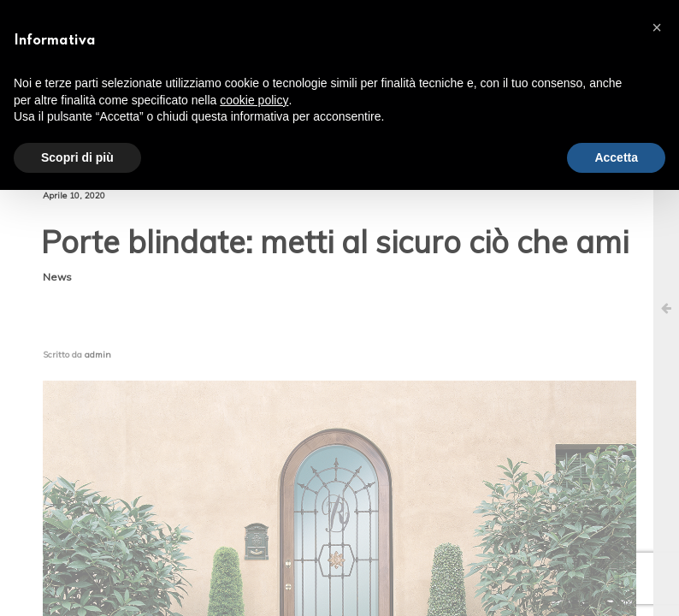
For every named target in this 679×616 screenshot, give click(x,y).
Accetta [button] (616, 157)
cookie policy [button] (254, 100)
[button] (657, 27)
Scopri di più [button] (77, 157)
